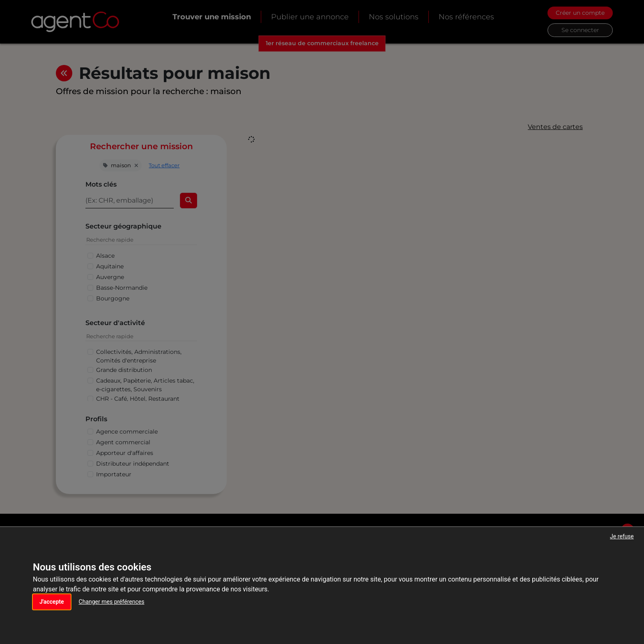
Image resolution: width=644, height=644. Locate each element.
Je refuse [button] (622, 536)
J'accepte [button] (52, 602)
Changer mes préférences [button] (112, 602)
